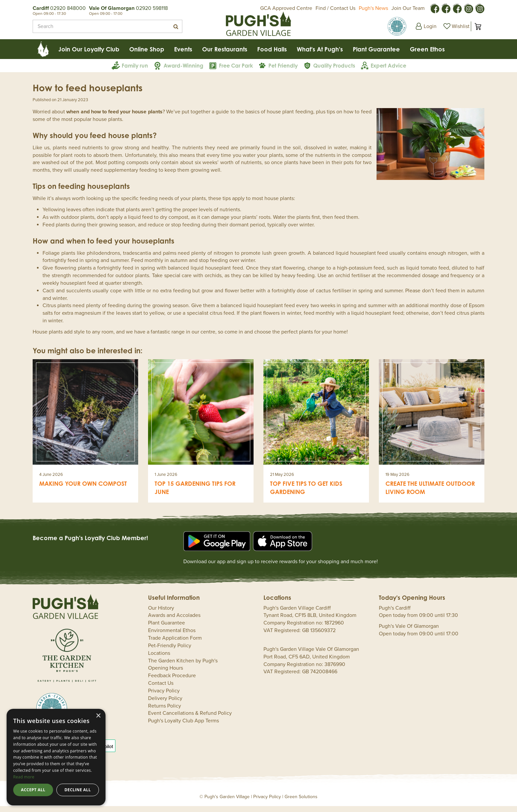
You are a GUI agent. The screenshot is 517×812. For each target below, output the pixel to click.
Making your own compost (83, 489)
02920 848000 (68, 8)
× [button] (98, 716)
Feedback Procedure (172, 681)
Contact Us (161, 689)
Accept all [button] (33, 790)
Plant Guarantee (167, 629)
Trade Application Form (175, 644)
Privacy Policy (164, 697)
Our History (161, 614)
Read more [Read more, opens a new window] (24, 777)
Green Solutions (301, 803)
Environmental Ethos (172, 636)
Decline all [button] (78, 790)
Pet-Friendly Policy (170, 652)
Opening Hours (166, 674)
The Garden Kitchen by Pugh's (183, 667)
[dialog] (56, 757)
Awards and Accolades (174, 621)
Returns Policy (165, 712)
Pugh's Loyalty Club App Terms (183, 727)
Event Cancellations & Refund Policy (190, 719)
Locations (159, 659)
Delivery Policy (165, 704)
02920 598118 (152, 8)
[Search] (105, 26)
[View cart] (478, 26)
